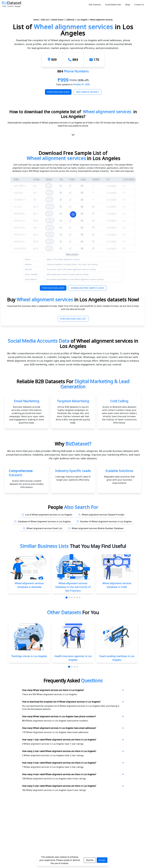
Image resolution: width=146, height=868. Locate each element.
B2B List (45, 20)
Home (36, 20)
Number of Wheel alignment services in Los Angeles (106, 521)
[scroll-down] (73, 136)
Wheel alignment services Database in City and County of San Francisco (73, 587)
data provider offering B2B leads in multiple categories (67, 451)
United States (57, 20)
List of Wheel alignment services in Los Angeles (49, 515)
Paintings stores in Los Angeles (29, 656)
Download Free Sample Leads (87, 288)
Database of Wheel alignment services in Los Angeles (44, 521)
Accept (102, 860)
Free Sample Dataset (87, 92)
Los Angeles (82, 20)
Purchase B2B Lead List (73, 319)
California (70, 20)
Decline (90, 860)
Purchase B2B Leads (58, 92)
